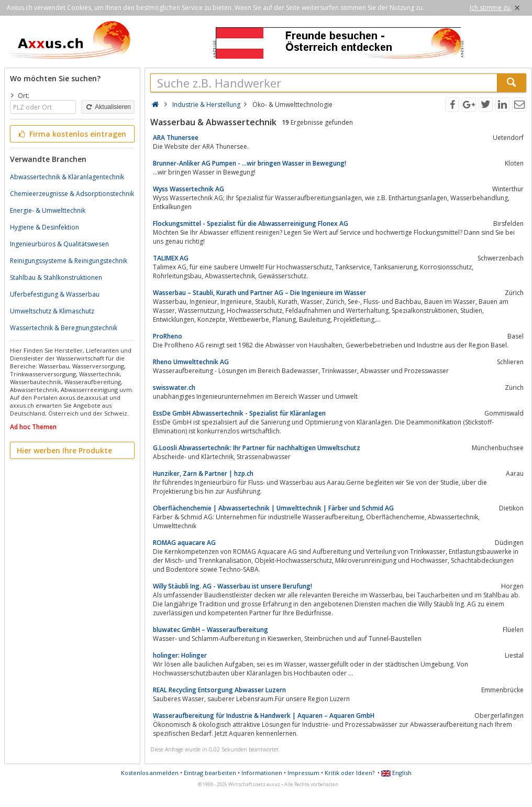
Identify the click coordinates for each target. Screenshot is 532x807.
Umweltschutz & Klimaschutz (52, 311)
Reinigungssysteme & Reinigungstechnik (69, 261)
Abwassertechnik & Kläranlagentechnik (67, 177)
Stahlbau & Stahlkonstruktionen (56, 277)
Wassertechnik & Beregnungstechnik (64, 328)
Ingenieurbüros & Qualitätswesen (59, 244)
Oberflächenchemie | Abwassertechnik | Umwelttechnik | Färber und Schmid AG (273, 508)
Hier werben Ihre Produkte (64, 450)
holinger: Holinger (180, 655)
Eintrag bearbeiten (210, 773)
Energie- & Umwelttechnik (48, 210)
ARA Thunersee (176, 138)
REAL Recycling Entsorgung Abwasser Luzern (219, 690)
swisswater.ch (174, 388)
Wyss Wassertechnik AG (189, 189)
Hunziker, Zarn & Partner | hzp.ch (203, 473)
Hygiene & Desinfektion (45, 227)
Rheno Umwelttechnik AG (191, 362)
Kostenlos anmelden (150, 773)
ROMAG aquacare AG (184, 543)
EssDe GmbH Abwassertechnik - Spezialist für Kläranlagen (239, 413)
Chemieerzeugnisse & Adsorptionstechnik (72, 194)
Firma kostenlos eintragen (71, 134)
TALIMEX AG (171, 258)
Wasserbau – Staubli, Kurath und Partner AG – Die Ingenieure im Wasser (259, 293)
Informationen (262, 773)
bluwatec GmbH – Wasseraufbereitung (210, 630)
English (396, 773)
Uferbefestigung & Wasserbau (55, 294)
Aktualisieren (108, 107)
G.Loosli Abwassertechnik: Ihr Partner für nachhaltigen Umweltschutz (257, 448)
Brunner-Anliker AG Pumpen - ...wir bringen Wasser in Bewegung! (250, 163)
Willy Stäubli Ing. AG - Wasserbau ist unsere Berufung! (232, 586)
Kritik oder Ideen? (350, 773)
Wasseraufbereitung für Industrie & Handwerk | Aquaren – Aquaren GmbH (264, 716)
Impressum (303, 773)
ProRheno (168, 336)
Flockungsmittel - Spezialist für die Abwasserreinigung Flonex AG (251, 223)
